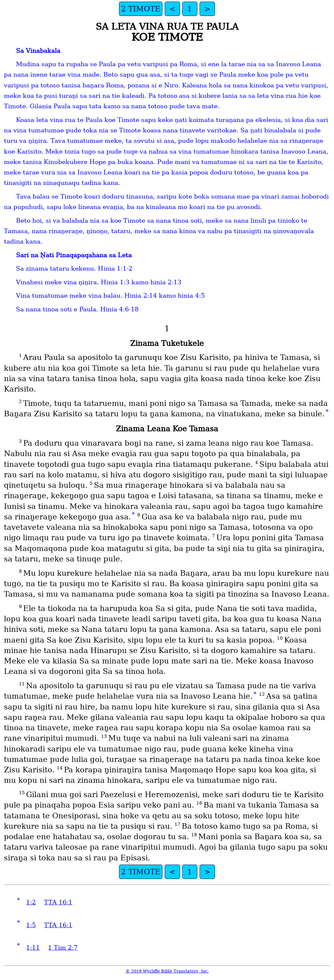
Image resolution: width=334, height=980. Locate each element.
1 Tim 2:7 (63, 948)
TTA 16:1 (58, 902)
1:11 (33, 948)
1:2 (31, 902)
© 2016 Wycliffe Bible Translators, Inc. (167, 971)
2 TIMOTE (141, 9)
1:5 (31, 925)
